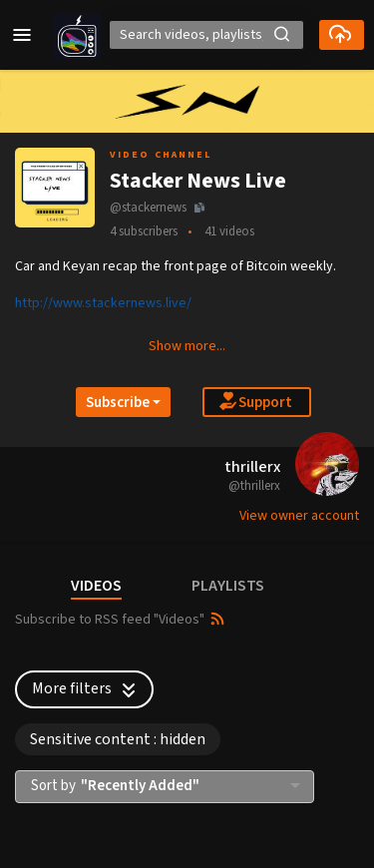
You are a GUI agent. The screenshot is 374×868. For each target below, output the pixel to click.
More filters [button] (86, 688)
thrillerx (252, 467)
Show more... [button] (187, 346)
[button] (22, 35)
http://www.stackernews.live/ (103, 303)
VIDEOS (96, 586)
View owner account (299, 516)
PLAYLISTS (228, 586)
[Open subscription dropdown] (123, 402)
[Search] (206, 35)
